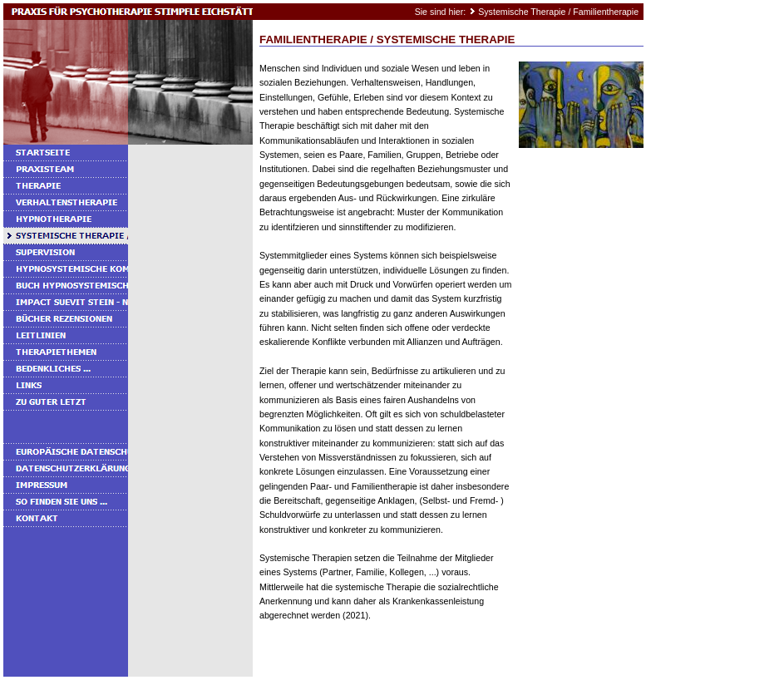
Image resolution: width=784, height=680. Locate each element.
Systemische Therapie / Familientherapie (558, 12)
